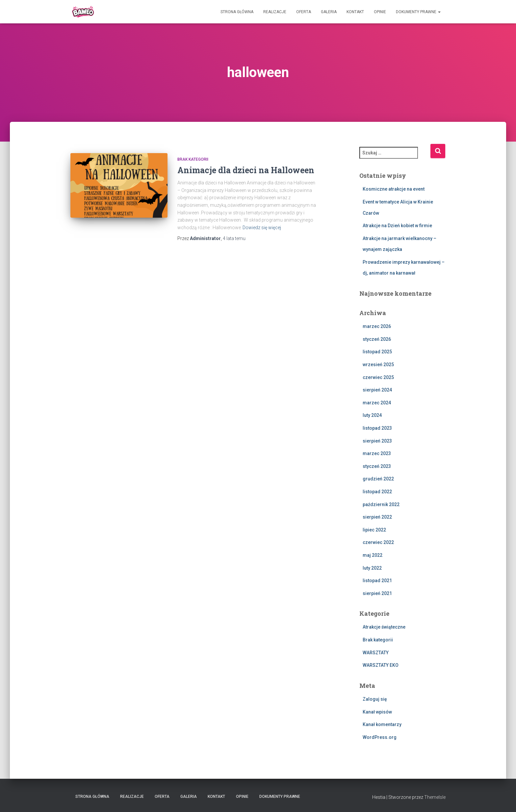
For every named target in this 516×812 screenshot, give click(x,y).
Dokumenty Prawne (418, 12)
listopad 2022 (377, 492)
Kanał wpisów (377, 712)
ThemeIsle (435, 797)
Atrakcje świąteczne (384, 627)
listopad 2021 (377, 581)
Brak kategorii (193, 159)
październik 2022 (381, 504)
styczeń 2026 (377, 339)
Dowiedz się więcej (262, 228)
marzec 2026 (377, 326)
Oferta (304, 12)
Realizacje (275, 12)
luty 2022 (372, 568)
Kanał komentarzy (382, 724)
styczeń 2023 (377, 466)
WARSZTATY (376, 653)
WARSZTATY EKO (381, 665)
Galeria (329, 12)
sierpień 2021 (377, 593)
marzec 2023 (377, 453)
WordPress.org (380, 737)
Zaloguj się (375, 699)
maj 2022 (373, 555)
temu (234, 238)
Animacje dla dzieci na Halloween (246, 170)
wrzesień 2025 (378, 365)
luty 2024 (372, 415)
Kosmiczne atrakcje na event (394, 189)
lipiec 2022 (374, 530)
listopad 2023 (377, 428)
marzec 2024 (377, 403)
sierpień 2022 (377, 517)
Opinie (380, 12)
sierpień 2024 (377, 390)
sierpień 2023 (377, 441)
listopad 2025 (377, 352)
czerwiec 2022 (378, 542)
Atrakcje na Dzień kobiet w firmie (397, 226)
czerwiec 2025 (378, 377)
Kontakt (355, 12)
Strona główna (237, 12)
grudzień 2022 (378, 479)
